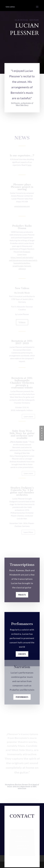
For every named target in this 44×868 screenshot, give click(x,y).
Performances (22, 700)
